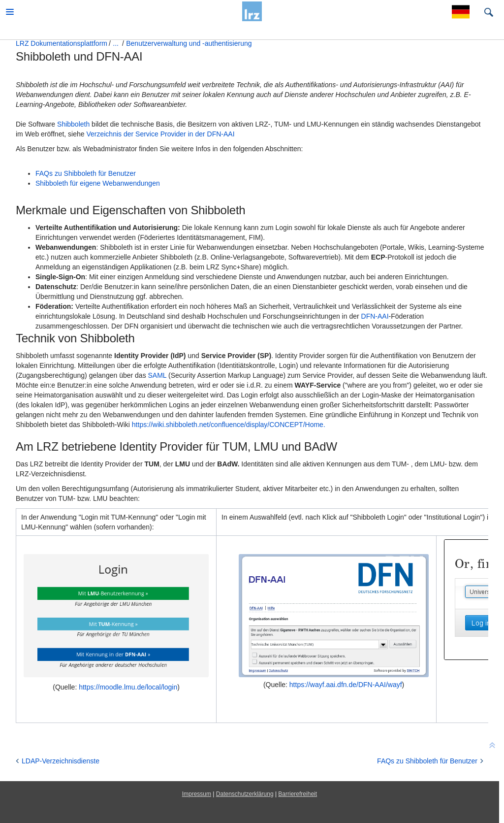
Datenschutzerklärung (245, 794)
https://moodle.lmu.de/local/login (128, 687)
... (116, 43)
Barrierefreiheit (298, 794)
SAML (157, 375)
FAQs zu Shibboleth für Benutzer (86, 173)
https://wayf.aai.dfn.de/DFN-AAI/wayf (346, 685)
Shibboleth (73, 124)
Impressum (197, 794)
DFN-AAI (374, 316)
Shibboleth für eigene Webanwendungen (98, 183)
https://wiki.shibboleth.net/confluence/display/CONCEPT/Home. (229, 425)
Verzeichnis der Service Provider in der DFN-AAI (160, 134)
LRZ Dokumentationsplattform (62, 43)
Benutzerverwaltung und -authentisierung (189, 43)
